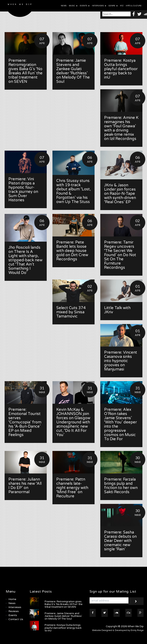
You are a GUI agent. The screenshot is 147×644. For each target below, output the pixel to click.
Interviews (99, 6)
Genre (113, 6)
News (64, 6)
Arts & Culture (134, 6)
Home (12, 599)
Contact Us (16, 619)
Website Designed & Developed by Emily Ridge (118, 630)
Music (73, 6)
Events (85, 6)
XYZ (122, 6)
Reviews (14, 611)
